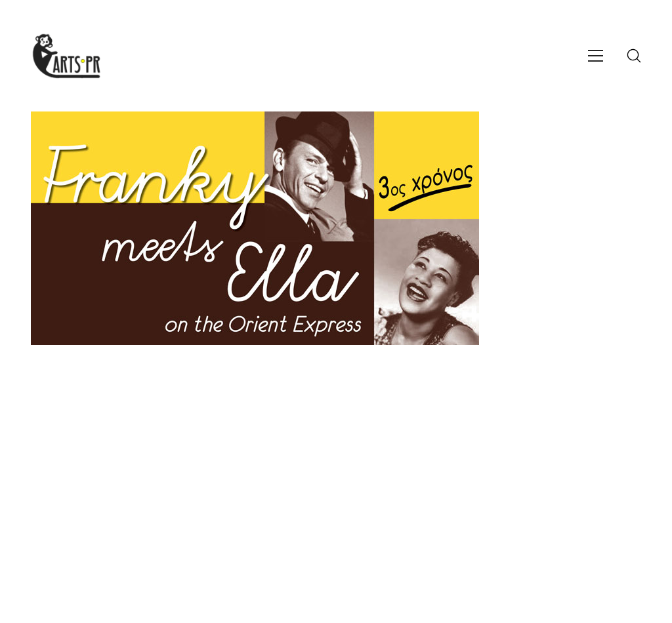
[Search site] (634, 56)
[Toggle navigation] (596, 56)
